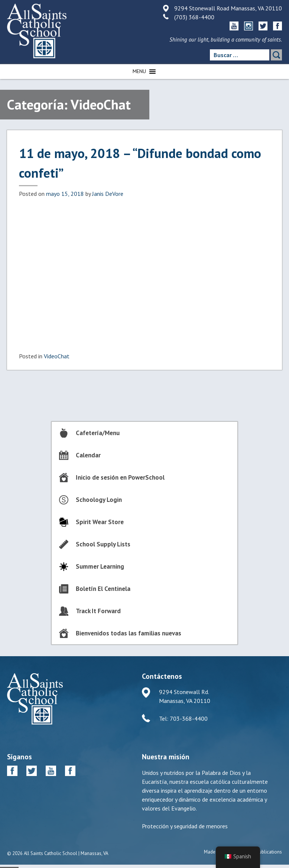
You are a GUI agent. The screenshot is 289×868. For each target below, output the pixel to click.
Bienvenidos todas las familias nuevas (129, 633)
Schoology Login (99, 500)
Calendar (88, 455)
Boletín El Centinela (103, 589)
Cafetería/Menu (98, 433)
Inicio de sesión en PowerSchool (120, 477)
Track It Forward (98, 611)
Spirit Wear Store (100, 522)
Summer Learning (100, 566)
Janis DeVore (108, 194)
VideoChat (57, 356)
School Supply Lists (103, 544)
